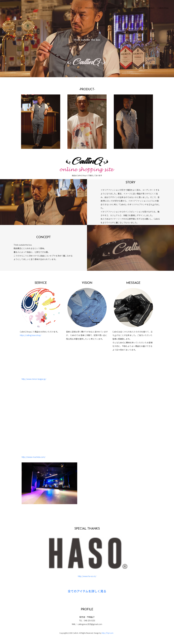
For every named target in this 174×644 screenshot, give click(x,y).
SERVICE (122, 8)
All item (152, 8)
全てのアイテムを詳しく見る (87, 592)
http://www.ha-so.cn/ (87, 576)
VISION (131, 8)
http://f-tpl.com (108, 633)
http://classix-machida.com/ (34, 457)
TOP (80, 8)
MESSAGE (141, 8)
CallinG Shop (163, 8)
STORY (100, 8)
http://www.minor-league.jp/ (34, 379)
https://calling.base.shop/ (31, 335)
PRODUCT (90, 8)
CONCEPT (111, 8)
